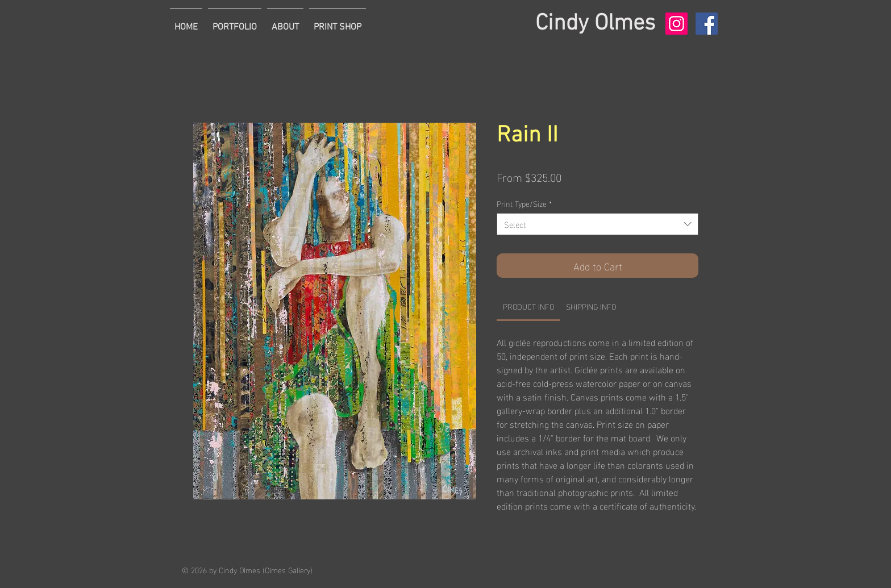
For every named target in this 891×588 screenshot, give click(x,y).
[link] (528, 306)
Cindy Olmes (595, 24)
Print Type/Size (524, 203)
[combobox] (598, 224)
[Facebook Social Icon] (707, 24)
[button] (235, 22)
